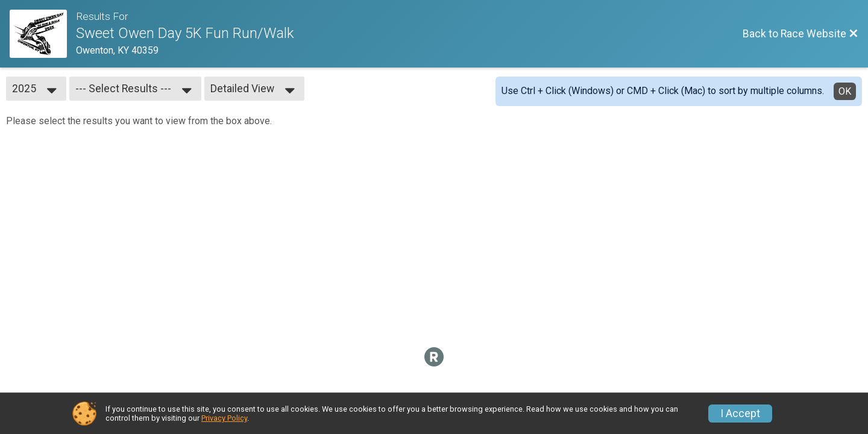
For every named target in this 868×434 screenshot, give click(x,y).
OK (845, 91)
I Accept (740, 414)
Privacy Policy (224, 418)
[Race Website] (43, 34)
